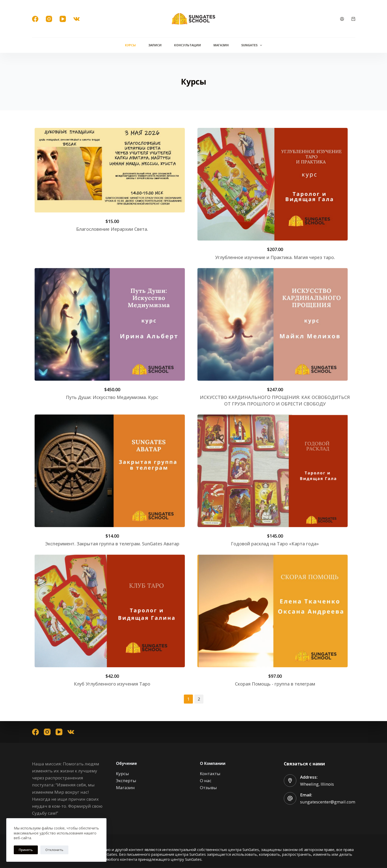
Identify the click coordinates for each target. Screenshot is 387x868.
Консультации (187, 45)
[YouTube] (63, 19)
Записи (155, 45)
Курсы (130, 45)
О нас (206, 781)
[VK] (77, 19)
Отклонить (54, 850)
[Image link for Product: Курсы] (110, 170)
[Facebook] (35, 19)
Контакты (210, 774)
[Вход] (342, 19)
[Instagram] (49, 19)
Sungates (253, 45)
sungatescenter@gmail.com (328, 802)
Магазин (221, 45)
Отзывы (208, 788)
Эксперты (126, 781)
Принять (26, 850)
